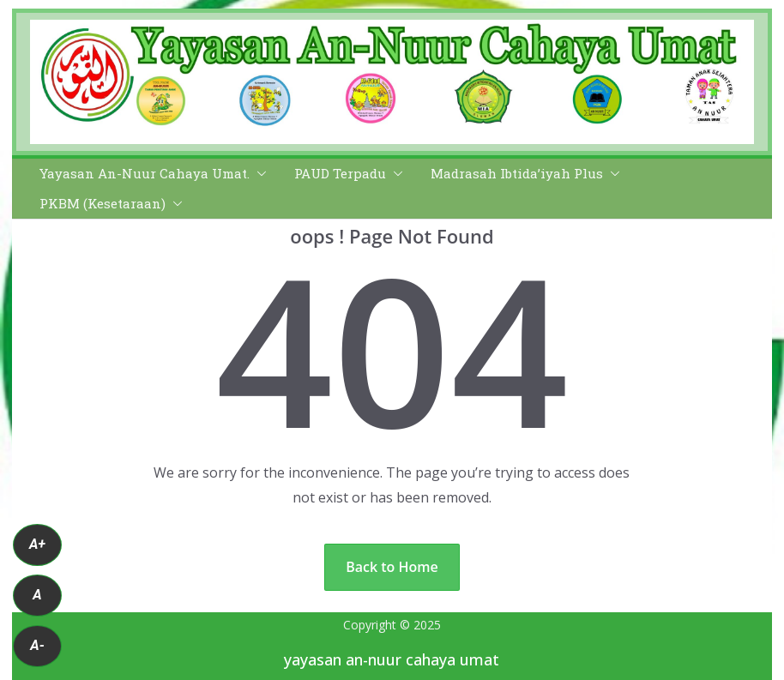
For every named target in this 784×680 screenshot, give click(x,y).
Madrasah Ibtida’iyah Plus (517, 174)
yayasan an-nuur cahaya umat (392, 659)
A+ (37, 544)
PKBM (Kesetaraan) (103, 204)
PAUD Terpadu (340, 174)
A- (37, 645)
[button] (258, 174)
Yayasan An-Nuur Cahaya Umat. (145, 174)
